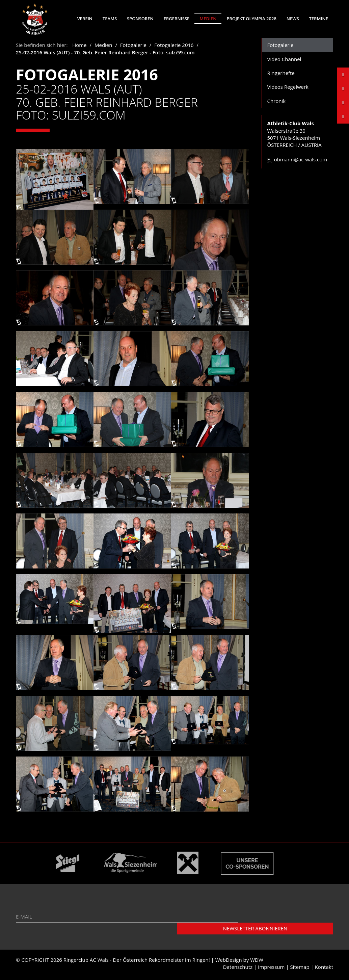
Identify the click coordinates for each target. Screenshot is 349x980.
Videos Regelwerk (288, 89)
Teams (110, 19)
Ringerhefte (281, 75)
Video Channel (284, 61)
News (293, 19)
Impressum (271, 969)
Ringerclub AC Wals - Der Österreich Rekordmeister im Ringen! (137, 962)
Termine (319, 19)
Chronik (277, 103)
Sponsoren (140, 19)
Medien (208, 19)
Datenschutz (238, 969)
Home (79, 47)
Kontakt (324, 969)
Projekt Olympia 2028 (251, 19)
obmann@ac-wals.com (301, 162)
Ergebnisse (177, 19)
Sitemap (300, 969)
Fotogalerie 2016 (174, 47)
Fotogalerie (133, 47)
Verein (85, 19)
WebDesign (229, 962)
